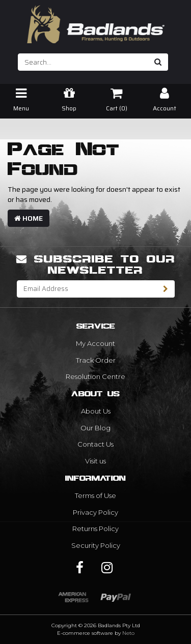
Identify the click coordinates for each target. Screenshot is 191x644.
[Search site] (158, 62)
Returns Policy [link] (95, 529)
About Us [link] (96, 411)
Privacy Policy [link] (95, 512)
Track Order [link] (96, 360)
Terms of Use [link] (95, 495)
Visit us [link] (95, 461)
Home (29, 218)
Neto (128, 633)
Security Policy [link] (96, 545)
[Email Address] (87, 289)
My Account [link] (95, 343)
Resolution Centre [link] (95, 376)
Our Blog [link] (95, 428)
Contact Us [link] (95, 444)
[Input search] (83, 62)
